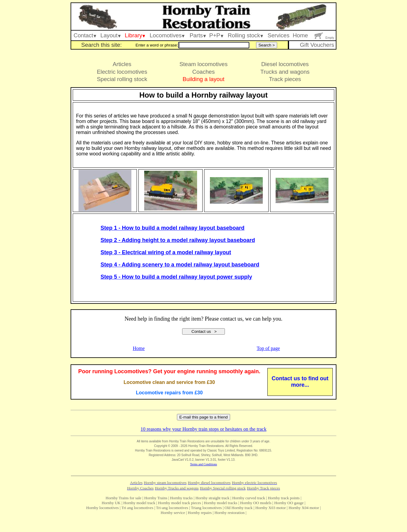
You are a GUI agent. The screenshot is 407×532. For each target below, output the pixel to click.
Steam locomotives (204, 64)
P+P (216, 35)
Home (300, 35)
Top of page (268, 348)
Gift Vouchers (317, 45)
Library (135, 35)
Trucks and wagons (285, 72)
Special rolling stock (122, 79)
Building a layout (204, 79)
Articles (122, 64)
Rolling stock (245, 35)
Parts (198, 35)
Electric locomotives (122, 72)
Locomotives (167, 35)
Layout (111, 35)
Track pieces (285, 79)
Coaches (204, 72)
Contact (85, 35)
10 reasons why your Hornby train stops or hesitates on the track (204, 429)
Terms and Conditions (204, 464)
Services (279, 35)
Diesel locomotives (285, 64)
